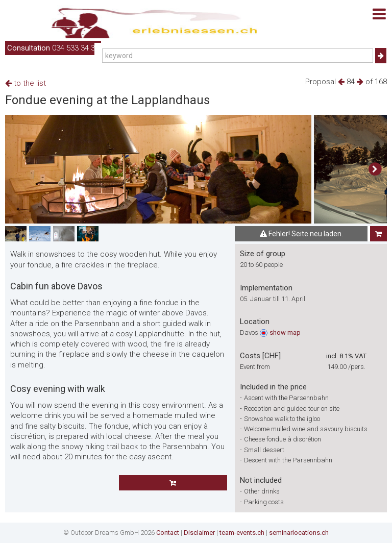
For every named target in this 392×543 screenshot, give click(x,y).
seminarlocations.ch (299, 533)
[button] (375, 169)
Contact (168, 533)
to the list (26, 83)
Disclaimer (199, 533)
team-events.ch (242, 533)
